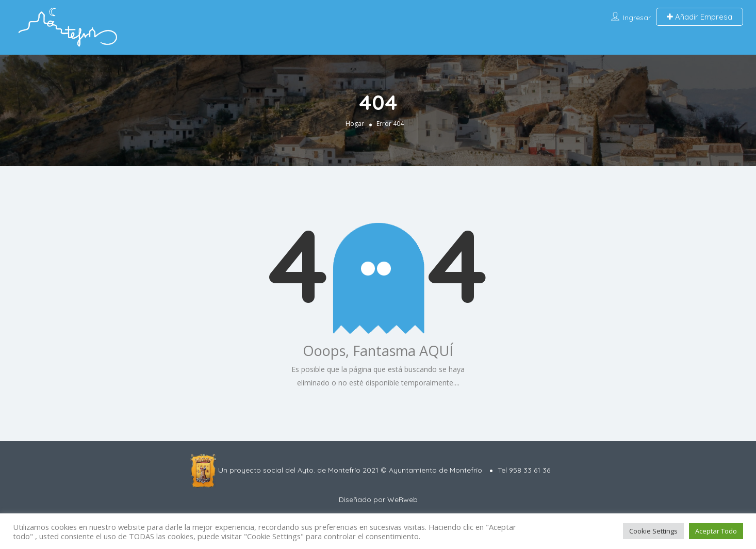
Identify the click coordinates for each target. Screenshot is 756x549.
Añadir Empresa (700, 17)
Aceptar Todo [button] (716, 531)
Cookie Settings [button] (653, 531)
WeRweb (402, 499)
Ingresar (637, 18)
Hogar (355, 124)
